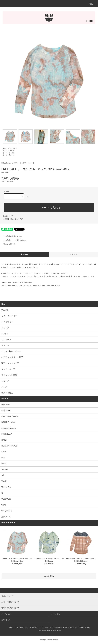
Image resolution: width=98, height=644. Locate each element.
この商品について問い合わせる (13, 240)
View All (11, 151)
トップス (12, 153)
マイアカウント (7, 614)
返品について (8, 216)
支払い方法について (22, 627)
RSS (54, 630)
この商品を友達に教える (11, 236)
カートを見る (55, 614)
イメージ (73, 254)
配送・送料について (36, 627)
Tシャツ (12, 155)
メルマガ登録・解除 (44, 630)
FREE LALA (13, 149)
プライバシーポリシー (82, 627)
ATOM (59, 630)
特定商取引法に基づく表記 (13, 219)
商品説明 (25, 254)
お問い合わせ (6, 620)
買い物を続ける (8, 244)
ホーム (5, 149)
